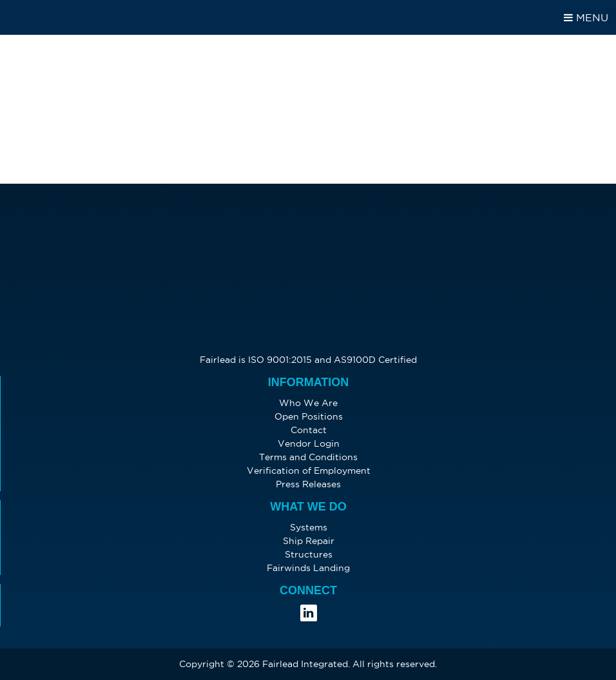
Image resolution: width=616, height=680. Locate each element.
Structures (309, 554)
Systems (309, 527)
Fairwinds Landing (308, 568)
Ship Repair (309, 541)
